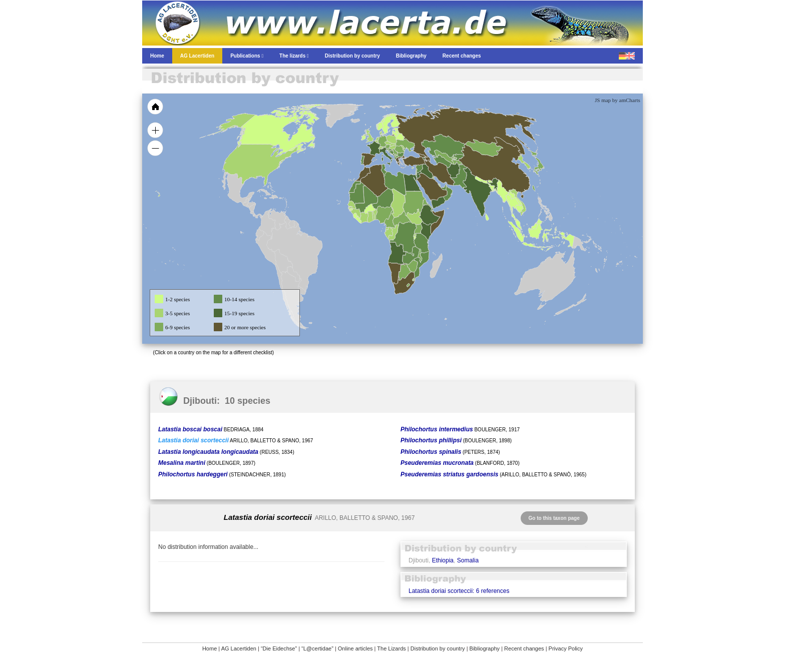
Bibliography (485, 648)
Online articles (355, 648)
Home (210, 648)
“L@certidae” (317, 648)
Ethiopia (443, 560)
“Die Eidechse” (279, 648)
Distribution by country (438, 648)
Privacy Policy (566, 648)
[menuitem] (444, 187)
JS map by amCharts (618, 100)
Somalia (468, 560)
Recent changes (524, 648)
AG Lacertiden (239, 648)
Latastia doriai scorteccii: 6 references (459, 591)
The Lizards (391, 648)
